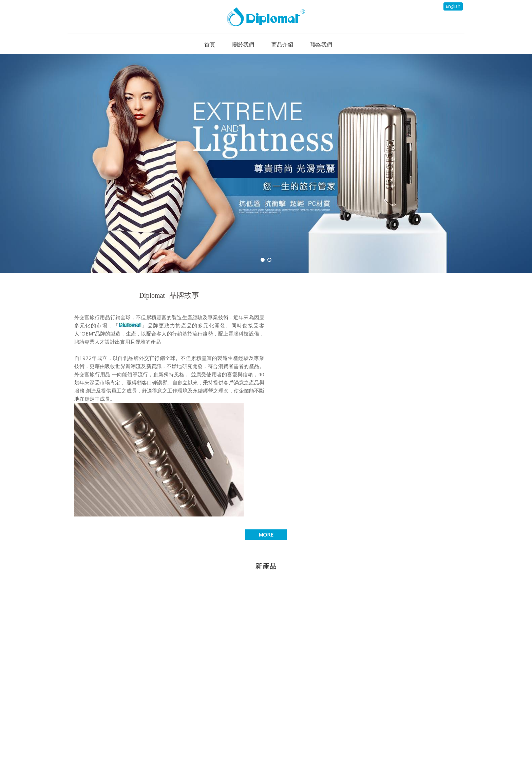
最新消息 (261, 733)
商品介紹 (299, 733)
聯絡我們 (337, 733)
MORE (266, 423)
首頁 (190, 733)
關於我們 (223, 733)
